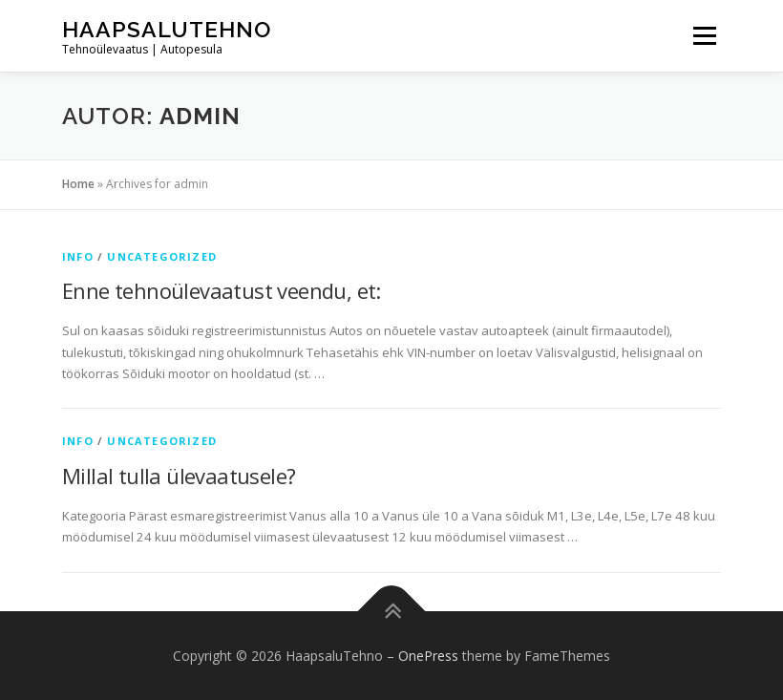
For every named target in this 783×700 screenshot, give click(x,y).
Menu (704, 35)
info (78, 256)
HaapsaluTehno (167, 29)
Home (78, 184)
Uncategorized (162, 256)
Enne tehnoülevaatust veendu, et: (222, 290)
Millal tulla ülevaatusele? (179, 476)
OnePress (428, 656)
